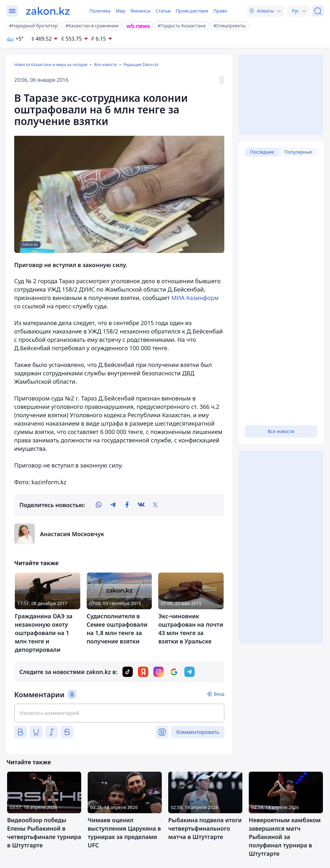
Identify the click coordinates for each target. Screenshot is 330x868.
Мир (121, 11)
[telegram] (113, 505)
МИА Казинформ (195, 298)
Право (220, 11)
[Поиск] (318, 11)
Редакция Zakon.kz (141, 65)
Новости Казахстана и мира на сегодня (51, 65)
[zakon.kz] (48, 11)
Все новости (106, 65)
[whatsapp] (99, 505)
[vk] (141, 505)
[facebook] (127, 505)
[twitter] (155, 505)
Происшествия (192, 11)
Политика (100, 11)
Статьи (163, 11)
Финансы (141, 11)
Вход (219, 694)
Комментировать (198, 732)
